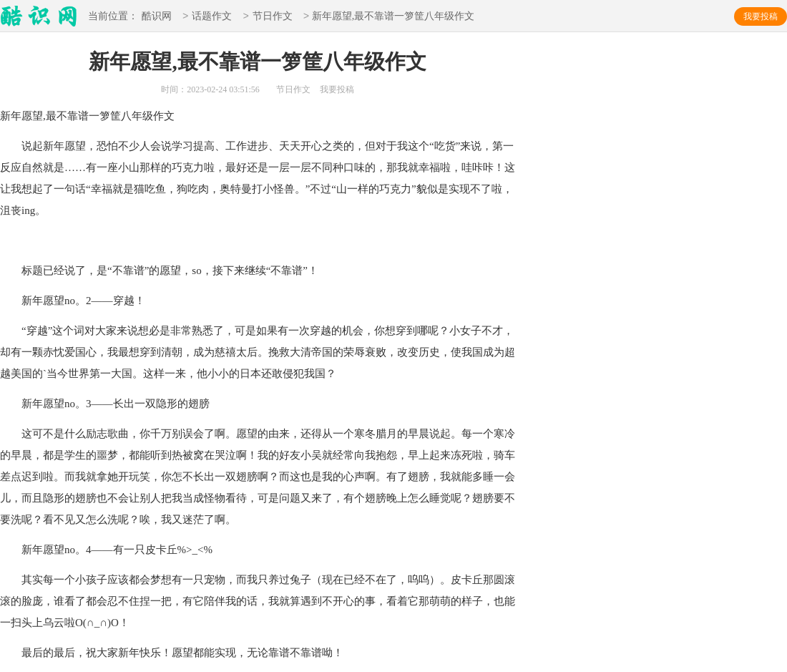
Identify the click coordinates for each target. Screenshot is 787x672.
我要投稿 (761, 16)
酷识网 (157, 17)
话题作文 (212, 17)
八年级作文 (148, 116)
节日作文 (273, 17)
